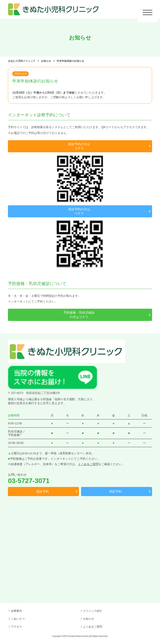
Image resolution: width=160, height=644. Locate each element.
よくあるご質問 (88, 464)
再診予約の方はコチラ (79, 211)
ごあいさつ (18, 619)
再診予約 (115, 492)
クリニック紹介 (93, 611)
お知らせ (89, 619)
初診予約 (42, 492)
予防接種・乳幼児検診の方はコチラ (79, 315)
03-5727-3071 (29, 481)
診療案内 (16, 611)
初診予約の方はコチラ (79, 146)
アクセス (16, 627)
